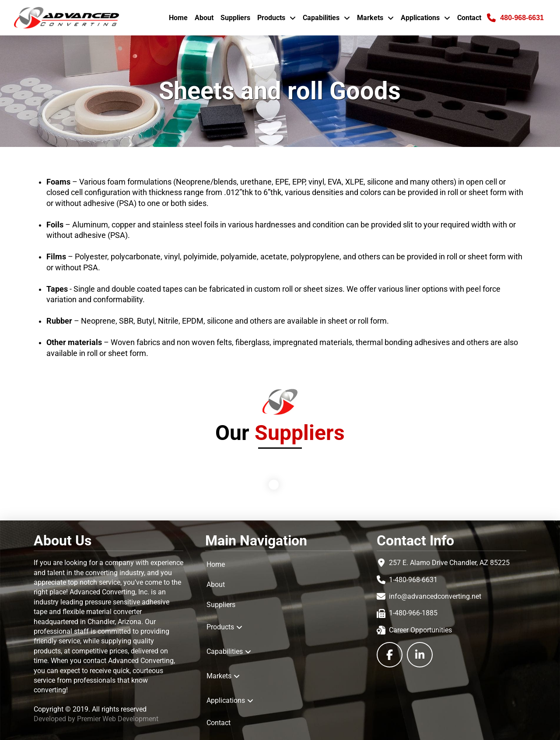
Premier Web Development (118, 719)
